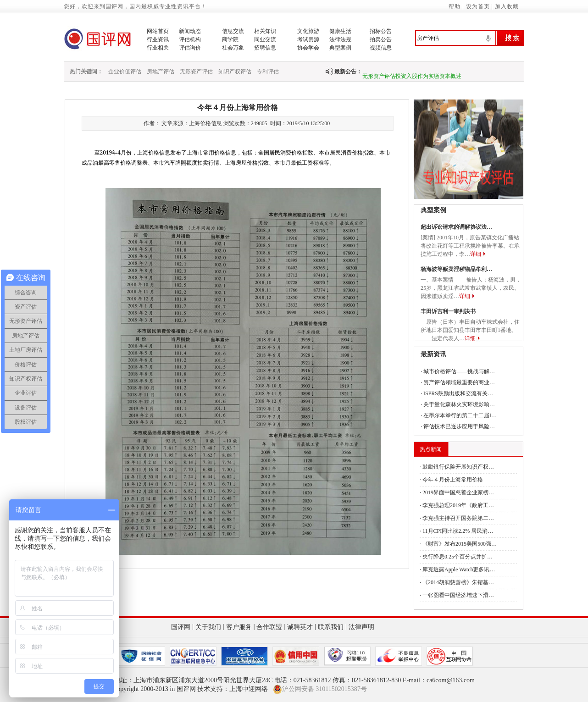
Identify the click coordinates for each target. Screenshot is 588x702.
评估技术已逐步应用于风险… (459, 426)
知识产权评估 (235, 72)
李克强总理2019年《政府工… (458, 505)
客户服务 (239, 627)
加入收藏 (507, 6)
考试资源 (308, 39)
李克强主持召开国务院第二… (458, 518)
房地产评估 (161, 72)
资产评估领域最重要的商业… (459, 382)
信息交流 (233, 31)
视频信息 (381, 48)
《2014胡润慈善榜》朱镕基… (458, 582)
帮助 (455, 6)
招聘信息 (265, 48)
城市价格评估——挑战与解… (459, 371)
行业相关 (158, 48)
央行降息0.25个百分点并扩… (458, 557)
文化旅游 (308, 31)
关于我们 (208, 627)
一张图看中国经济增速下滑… (458, 595)
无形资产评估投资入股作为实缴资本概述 (412, 80)
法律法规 (340, 39)
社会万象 (233, 48)
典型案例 (340, 48)
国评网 (181, 627)
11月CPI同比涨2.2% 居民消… (458, 531)
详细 (476, 254)
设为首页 (478, 6)
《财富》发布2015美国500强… (460, 544)
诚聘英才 (300, 627)
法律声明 (361, 627)
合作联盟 (269, 627)
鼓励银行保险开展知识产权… (458, 467)
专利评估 (268, 72)
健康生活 (340, 31)
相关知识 (265, 31)
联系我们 (331, 627)
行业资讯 (158, 39)
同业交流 (265, 39)
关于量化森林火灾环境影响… (459, 404)
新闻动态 (190, 31)
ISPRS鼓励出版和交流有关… (458, 393)
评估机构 (190, 39)
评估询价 (190, 48)
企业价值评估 (125, 72)
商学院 (230, 39)
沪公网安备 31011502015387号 (320, 689)
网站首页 (158, 31)
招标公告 (381, 31)
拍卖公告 (381, 39)
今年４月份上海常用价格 (453, 480)
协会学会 (308, 48)
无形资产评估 (196, 72)
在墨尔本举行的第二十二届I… (460, 415)
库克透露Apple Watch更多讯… (459, 569)
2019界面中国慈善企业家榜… (458, 492)
